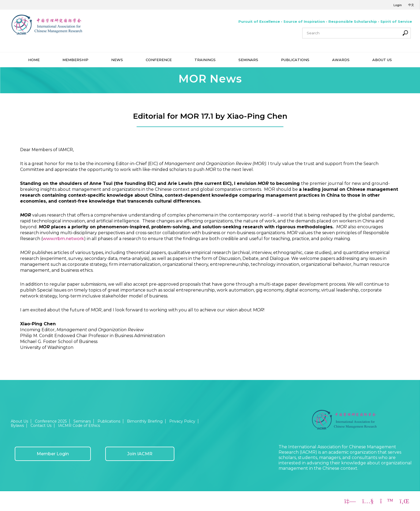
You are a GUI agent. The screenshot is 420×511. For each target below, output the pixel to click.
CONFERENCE (159, 60)
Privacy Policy (182, 421)
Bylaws (17, 426)
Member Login (53, 454)
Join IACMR (140, 454)
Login (398, 5)
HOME (34, 60)
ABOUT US (382, 60)
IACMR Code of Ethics (79, 426)
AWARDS (341, 60)
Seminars (82, 421)
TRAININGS (205, 60)
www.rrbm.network (63, 239)
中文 (411, 5)
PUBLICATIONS (295, 60)
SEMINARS (248, 60)
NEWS (117, 60)
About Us (19, 421)
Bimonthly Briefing (145, 421)
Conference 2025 (51, 421)
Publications (109, 421)
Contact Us (41, 426)
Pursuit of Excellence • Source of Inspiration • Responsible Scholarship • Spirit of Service (325, 21)
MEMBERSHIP (75, 60)
